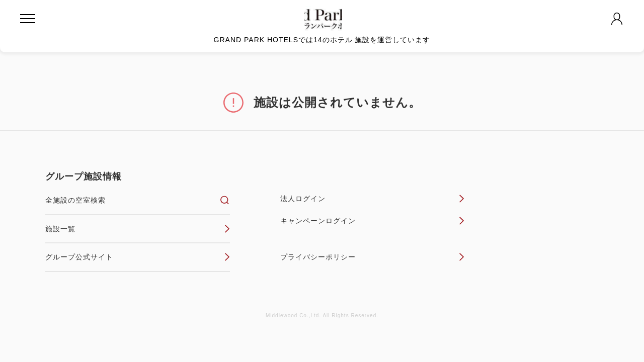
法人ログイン (373, 199)
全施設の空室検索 (138, 200)
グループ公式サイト (138, 257)
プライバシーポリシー (373, 257)
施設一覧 (138, 229)
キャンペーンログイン (373, 221)
